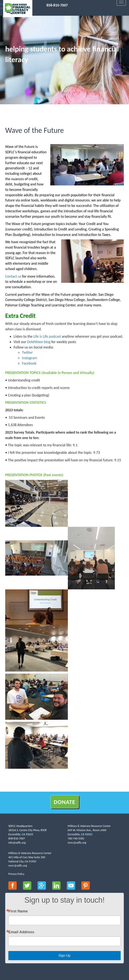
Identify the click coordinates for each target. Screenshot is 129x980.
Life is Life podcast (47, 336)
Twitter (27, 352)
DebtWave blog (39, 342)
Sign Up (65, 955)
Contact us (13, 276)
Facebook (29, 363)
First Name (18, 911)
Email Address (21, 932)
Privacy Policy (16, 874)
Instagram (30, 358)
